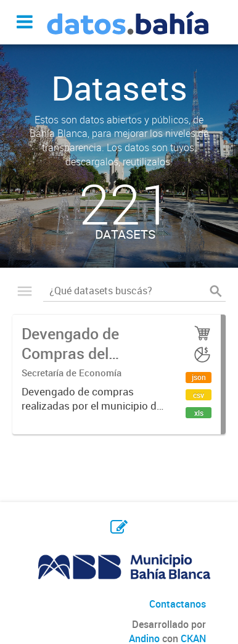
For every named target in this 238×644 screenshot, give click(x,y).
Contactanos (178, 604)
